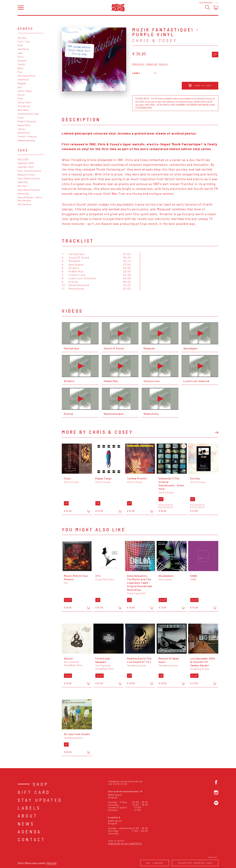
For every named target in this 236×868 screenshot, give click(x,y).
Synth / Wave (25, 91)
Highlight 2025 (26, 167)
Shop (41, 784)
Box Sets (23, 186)
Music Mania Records (29, 190)
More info (52, 863)
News (26, 824)
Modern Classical (27, 121)
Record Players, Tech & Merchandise (30, 199)
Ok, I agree (155, 863)
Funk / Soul (24, 41)
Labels (29, 808)
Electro (163, 64)
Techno (21, 64)
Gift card (34, 792)
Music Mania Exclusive (29, 171)
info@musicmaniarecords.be (125, 781)
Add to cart (200, 85)
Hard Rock (23, 49)
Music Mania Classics (29, 178)
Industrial (152, 64)
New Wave (23, 110)
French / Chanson (27, 136)
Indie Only (23, 182)
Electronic (138, 64)
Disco (21, 57)
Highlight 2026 (26, 163)
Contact (32, 839)
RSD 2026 (23, 159)
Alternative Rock (27, 76)
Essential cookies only (195, 863)
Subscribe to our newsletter (125, 843)
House (21, 95)
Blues (21, 68)
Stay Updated (40, 800)
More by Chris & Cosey (97, 432)
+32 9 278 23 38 (118, 784)
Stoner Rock (24, 102)
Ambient (22, 60)
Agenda (30, 831)
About (28, 816)
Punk (20, 98)
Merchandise (24, 204)
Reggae (22, 83)
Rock (20, 45)
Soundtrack (24, 106)
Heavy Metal (24, 125)
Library (22, 129)
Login (216, 3)
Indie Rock (23, 79)
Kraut (21, 117)
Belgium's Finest (26, 175)
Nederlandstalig (26, 140)
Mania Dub (23, 194)
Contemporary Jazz (28, 114)
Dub (20, 87)
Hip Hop (22, 38)
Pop (20, 72)
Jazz (20, 53)
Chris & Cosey (155, 40)
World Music (24, 133)
